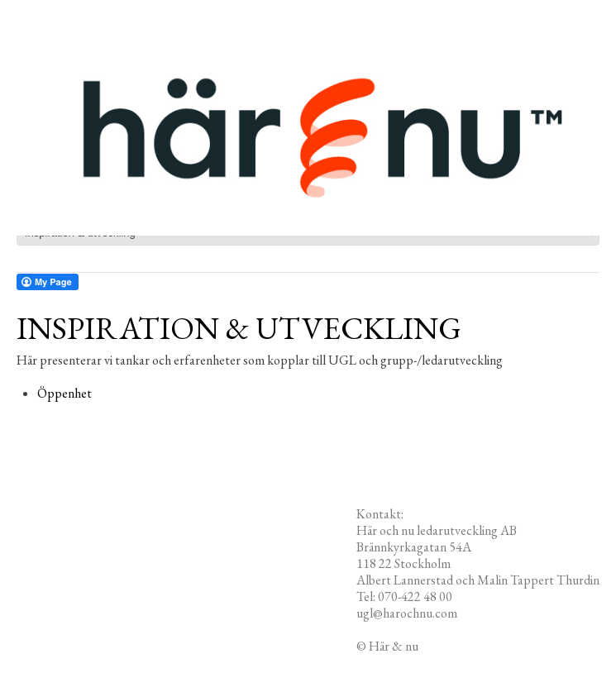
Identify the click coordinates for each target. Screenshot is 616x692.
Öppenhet (64, 393)
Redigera (444, 646)
